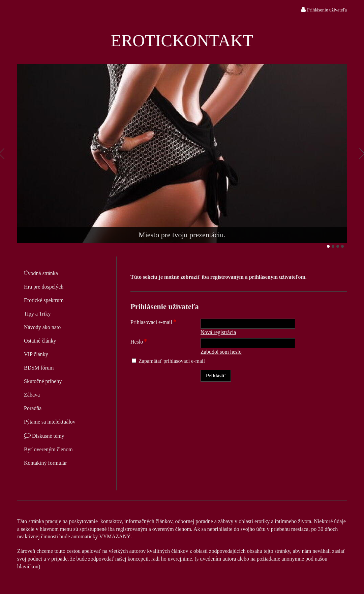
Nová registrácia (218, 332)
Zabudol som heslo (221, 352)
